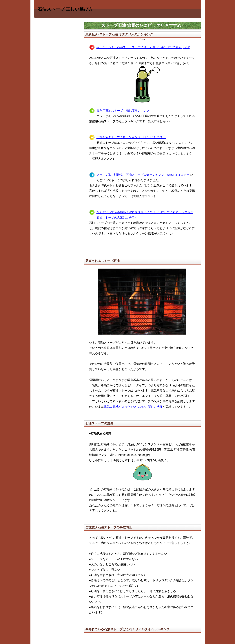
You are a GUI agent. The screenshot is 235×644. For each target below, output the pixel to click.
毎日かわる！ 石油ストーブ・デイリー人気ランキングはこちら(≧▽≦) (143, 47)
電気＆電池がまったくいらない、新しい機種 (133, 407)
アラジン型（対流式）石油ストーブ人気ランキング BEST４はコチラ (143, 175)
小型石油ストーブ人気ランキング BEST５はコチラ (131, 137)
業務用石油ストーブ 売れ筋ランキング (123, 111)
